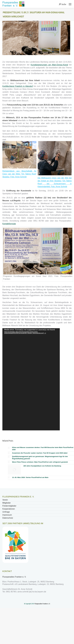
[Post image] (9, 448)
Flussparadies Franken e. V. (15, 577)
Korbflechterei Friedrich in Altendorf (18, 86)
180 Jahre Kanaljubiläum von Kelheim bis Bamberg (42, 466)
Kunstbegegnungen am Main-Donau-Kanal (49, 65)
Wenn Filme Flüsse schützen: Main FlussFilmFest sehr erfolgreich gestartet (40, 462)
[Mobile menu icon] (70, 4)
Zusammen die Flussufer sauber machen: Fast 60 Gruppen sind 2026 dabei (40, 453)
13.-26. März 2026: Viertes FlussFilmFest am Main (30, 477)
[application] (31, 379)
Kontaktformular (9, 224)
